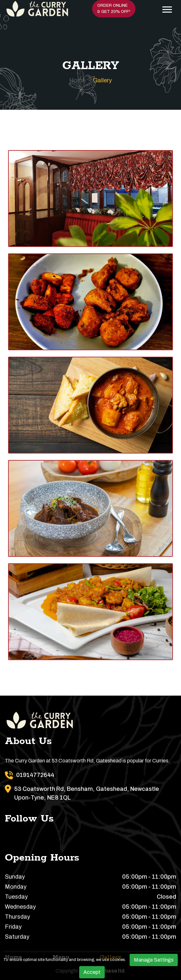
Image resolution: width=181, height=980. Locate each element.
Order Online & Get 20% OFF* (114, 9)
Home (77, 80)
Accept (92, 972)
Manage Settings (154, 960)
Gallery (102, 80)
